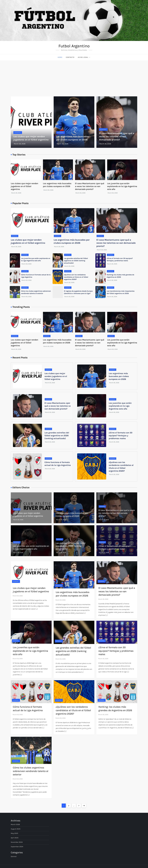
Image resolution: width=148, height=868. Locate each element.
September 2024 (17, 847)
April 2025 (15, 838)
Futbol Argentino (74, 46)
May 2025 (14, 833)
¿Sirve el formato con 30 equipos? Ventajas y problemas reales (121, 436)
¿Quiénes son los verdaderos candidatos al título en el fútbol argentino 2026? (76, 277)
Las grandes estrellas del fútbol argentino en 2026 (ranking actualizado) (76, 261)
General (18, 132)
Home (60, 57)
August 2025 (16, 829)
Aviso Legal (84, 57)
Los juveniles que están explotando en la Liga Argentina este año (122, 186)
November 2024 (17, 842)
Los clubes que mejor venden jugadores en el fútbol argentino (24, 186)
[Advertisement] (74, 76)
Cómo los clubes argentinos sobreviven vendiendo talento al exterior (31, 771)
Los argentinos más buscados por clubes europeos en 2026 (119, 376)
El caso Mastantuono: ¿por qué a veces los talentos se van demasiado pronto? (117, 136)
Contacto (70, 57)
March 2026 (15, 824)
